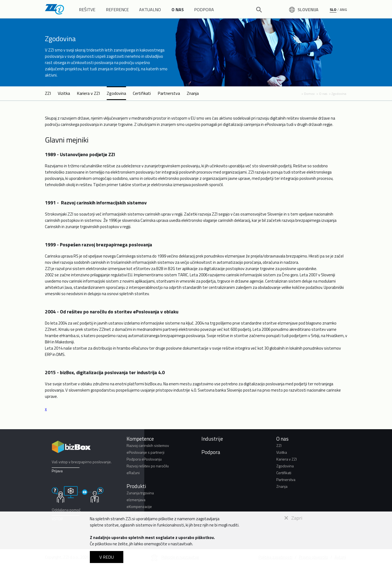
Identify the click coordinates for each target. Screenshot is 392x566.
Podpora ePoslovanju (144, 459)
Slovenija (304, 10)
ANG (343, 9)
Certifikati (142, 93)
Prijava (57, 471)
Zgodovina (116, 93)
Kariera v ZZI (88, 93)
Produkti (136, 486)
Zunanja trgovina (140, 493)
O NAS (178, 10)
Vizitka (64, 93)
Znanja (193, 93)
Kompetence (140, 439)
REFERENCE (117, 10)
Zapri (293, 518)
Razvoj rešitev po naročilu (148, 466)
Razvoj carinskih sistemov (148, 445)
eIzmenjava (136, 500)
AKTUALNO (150, 10)
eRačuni (133, 473)
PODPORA (204, 10)
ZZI (48, 93)
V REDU (107, 557)
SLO (333, 9)
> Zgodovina (338, 94)
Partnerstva (169, 93)
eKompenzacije (139, 506)
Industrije (212, 439)
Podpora (211, 452)
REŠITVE (87, 10)
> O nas (322, 94)
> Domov (308, 94)
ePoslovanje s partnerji (146, 452)
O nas (282, 439)
